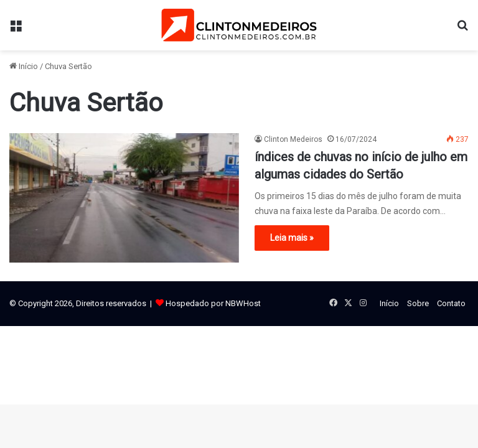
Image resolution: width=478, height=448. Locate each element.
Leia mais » (292, 238)
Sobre (418, 303)
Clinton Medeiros (293, 139)
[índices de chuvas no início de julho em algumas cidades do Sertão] (124, 198)
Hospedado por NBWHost (213, 303)
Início (24, 66)
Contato (451, 303)
